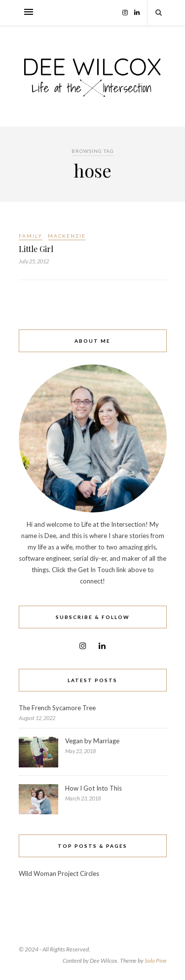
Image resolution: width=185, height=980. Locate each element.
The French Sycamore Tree (57, 708)
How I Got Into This (93, 788)
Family (31, 236)
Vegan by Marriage (92, 741)
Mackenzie (67, 236)
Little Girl (36, 249)
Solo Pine (156, 961)
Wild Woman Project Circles (59, 873)
